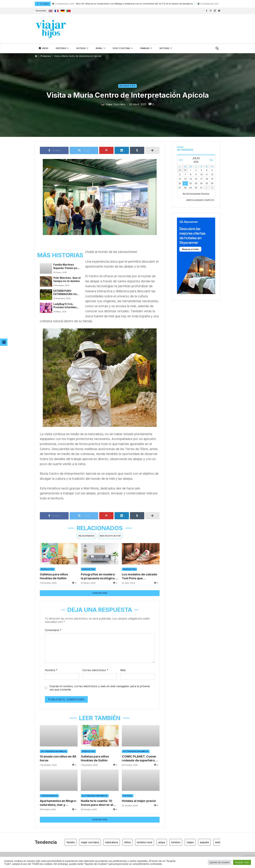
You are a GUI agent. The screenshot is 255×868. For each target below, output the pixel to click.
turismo (176, 842)
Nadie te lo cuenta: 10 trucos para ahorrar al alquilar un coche (97, 803)
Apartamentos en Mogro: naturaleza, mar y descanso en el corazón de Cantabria (58, 803)
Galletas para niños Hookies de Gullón (54, 576)
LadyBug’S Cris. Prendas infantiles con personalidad (65, 306)
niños (127, 842)
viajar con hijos (90, 842)
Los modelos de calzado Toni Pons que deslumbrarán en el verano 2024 (140, 576)
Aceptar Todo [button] (242, 862)
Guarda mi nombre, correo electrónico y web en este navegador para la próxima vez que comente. (100, 688)
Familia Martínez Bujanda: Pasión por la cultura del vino (66, 266)
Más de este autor (110, 536)
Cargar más (100, 593)
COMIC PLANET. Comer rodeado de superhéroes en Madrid (140, 758)
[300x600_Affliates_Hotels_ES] (196, 293)
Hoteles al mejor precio (139, 801)
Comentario (53, 630)
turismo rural (145, 842)
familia (71, 842)
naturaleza (112, 842)
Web (123, 670)
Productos (46, 56)
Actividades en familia (54, 751)
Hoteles (128, 796)
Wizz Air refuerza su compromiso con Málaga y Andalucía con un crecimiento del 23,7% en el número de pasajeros (123, 4)
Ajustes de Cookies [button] (220, 862)
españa (204, 842)
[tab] (87, 536)
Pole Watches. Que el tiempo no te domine (67, 279)
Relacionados (87, 536)
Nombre (51, 670)
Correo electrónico (95, 670)
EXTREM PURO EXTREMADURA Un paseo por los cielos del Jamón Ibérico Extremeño (66, 293)
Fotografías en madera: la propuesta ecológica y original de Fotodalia (99, 576)
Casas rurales (49, 796)
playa (162, 842)
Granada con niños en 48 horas (58, 758)
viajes (190, 842)
